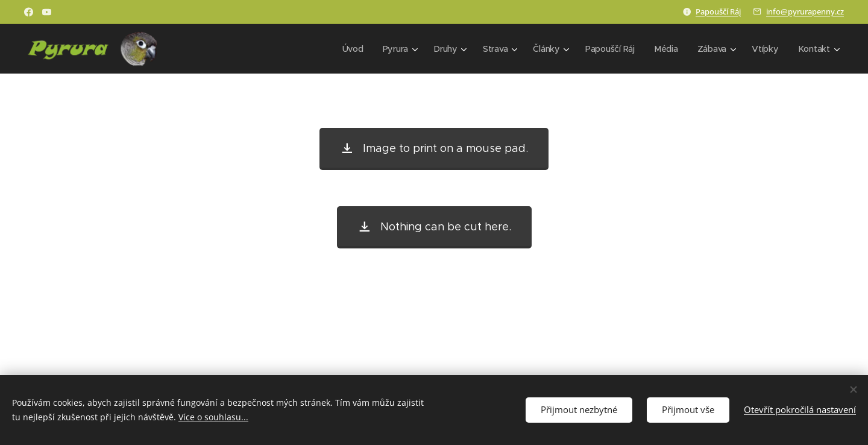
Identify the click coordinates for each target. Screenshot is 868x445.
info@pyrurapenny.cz (805, 11)
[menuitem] (353, 49)
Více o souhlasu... (213, 417)
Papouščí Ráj (718, 11)
